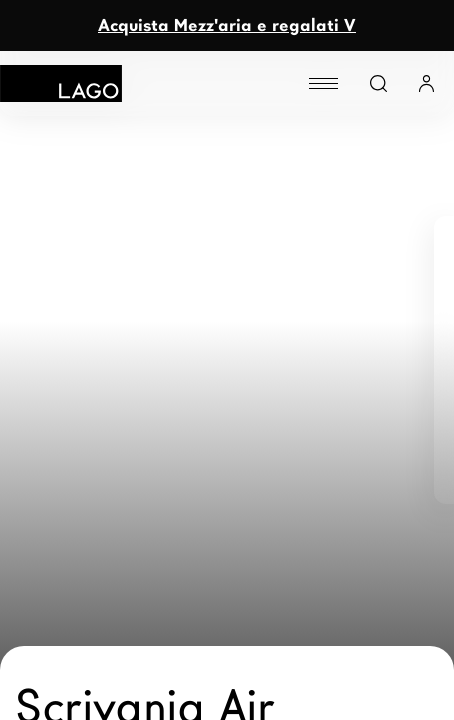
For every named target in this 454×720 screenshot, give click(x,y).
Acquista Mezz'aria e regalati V (227, 25)
